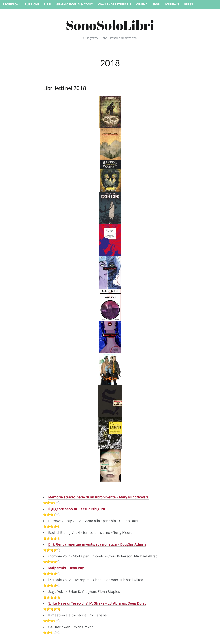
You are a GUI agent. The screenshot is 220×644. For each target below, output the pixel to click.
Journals (172, 4)
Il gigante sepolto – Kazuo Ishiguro (76, 509)
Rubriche (32, 4)
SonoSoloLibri (110, 25)
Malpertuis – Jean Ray (66, 568)
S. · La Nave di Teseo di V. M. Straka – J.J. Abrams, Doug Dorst (97, 603)
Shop (156, 4)
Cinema (142, 4)
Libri (48, 4)
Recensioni (11, 4)
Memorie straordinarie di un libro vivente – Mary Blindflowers (98, 497)
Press (189, 4)
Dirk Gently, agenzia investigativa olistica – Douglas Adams (97, 544)
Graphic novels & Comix (75, 4)
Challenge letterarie (115, 4)
